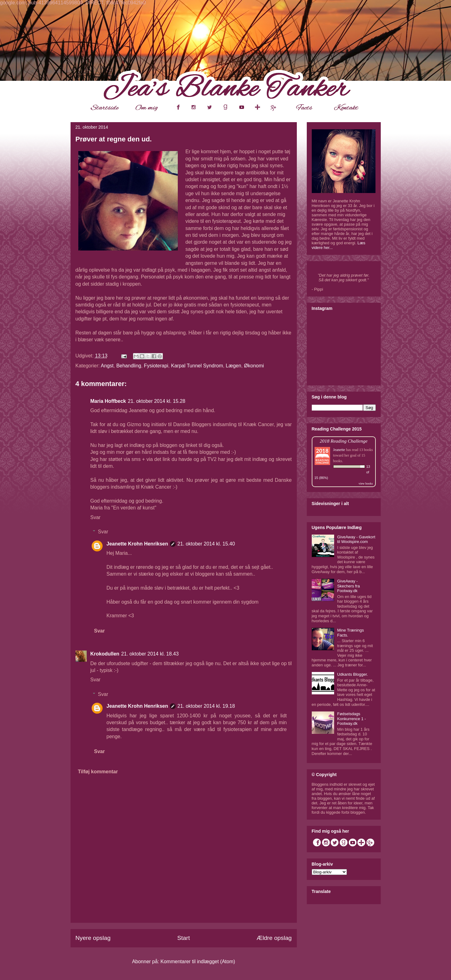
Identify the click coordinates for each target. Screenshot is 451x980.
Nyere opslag (93, 938)
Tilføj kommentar (98, 772)
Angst (107, 366)
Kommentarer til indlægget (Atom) (198, 962)
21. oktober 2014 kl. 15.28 (156, 401)
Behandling (129, 366)
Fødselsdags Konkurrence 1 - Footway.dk (352, 719)
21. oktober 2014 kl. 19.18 (206, 706)
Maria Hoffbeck (108, 401)
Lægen (233, 366)
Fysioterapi (156, 366)
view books (366, 483)
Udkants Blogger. (353, 674)
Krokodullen (105, 654)
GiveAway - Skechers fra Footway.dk (349, 586)
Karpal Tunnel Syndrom (197, 366)
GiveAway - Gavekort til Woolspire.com (356, 539)
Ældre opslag (274, 938)
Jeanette (339, 450)
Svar (96, 517)
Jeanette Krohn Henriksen (137, 544)
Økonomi (254, 366)
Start (184, 938)
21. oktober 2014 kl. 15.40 (206, 544)
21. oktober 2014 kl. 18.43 (150, 654)
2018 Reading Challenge (344, 441)
